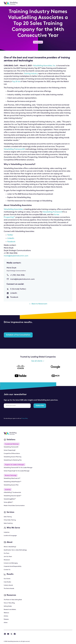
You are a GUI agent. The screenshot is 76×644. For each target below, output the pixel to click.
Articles (6, 616)
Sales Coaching (8, 523)
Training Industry (31, 74)
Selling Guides (8, 606)
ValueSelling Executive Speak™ (13, 496)
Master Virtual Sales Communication (14, 506)
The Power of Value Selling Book (13, 600)
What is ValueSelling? (10, 547)
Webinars (6, 613)
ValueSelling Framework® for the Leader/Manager (18, 468)
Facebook (11, 242)
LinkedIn (11, 238)
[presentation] (17, 413)
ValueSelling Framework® (14, 149)
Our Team (7, 553)
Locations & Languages (10, 536)
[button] (70, 3)
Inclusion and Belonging (11, 563)
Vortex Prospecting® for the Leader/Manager (17, 471)
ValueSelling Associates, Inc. (45, 66)
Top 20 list (16, 82)
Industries (7, 532)
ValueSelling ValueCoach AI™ (12, 478)
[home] (11, 3)
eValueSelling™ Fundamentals (12, 493)
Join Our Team (8, 557)
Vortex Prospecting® (10, 450)
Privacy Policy (25, 418)
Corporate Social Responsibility (13, 566)
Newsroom (7, 560)
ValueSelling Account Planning (12, 457)
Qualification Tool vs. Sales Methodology (15, 550)
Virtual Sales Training (10, 520)
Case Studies (7, 582)
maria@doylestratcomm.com (16, 256)
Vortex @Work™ (8, 502)
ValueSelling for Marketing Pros (13, 460)
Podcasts (6, 619)
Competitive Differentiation (12, 454)
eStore (6, 623)
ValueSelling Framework (52, 212)
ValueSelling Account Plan (11, 485)
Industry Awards (8, 585)
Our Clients (7, 579)
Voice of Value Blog (9, 603)
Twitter (10, 235)
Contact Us (7, 570)
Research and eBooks (10, 610)
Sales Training (8, 517)
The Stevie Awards (9, 589)
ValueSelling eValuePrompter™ (13, 482)
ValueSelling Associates (13, 209)
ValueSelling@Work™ (10, 499)
